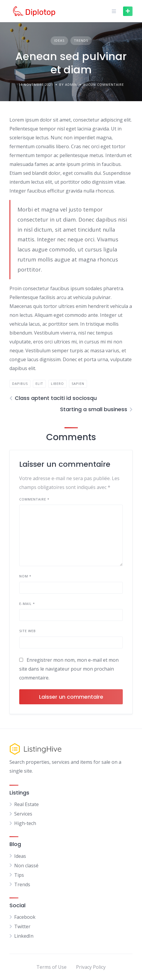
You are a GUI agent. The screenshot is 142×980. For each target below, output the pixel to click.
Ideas (59, 40)
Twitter (22, 926)
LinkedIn (24, 936)
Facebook (25, 917)
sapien (78, 384)
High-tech (25, 823)
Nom (25, 576)
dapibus (20, 384)
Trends (81, 40)
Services (23, 814)
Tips (19, 875)
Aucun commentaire (104, 84)
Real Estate (26, 804)
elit (39, 384)
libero (57, 384)
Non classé (26, 866)
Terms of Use (51, 967)
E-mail (27, 604)
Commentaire (34, 499)
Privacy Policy (91, 967)
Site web (28, 631)
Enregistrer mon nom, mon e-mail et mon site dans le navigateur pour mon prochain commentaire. (69, 669)
